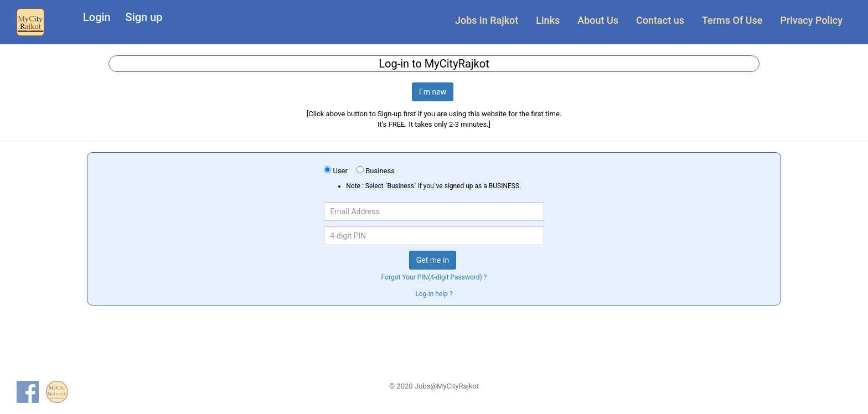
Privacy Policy (811, 20)
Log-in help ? (434, 294)
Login (97, 17)
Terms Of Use (732, 20)
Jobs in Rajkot (487, 20)
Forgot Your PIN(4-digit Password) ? (434, 277)
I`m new (433, 92)
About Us (598, 20)
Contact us (660, 20)
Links (548, 20)
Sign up (144, 17)
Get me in (433, 260)
